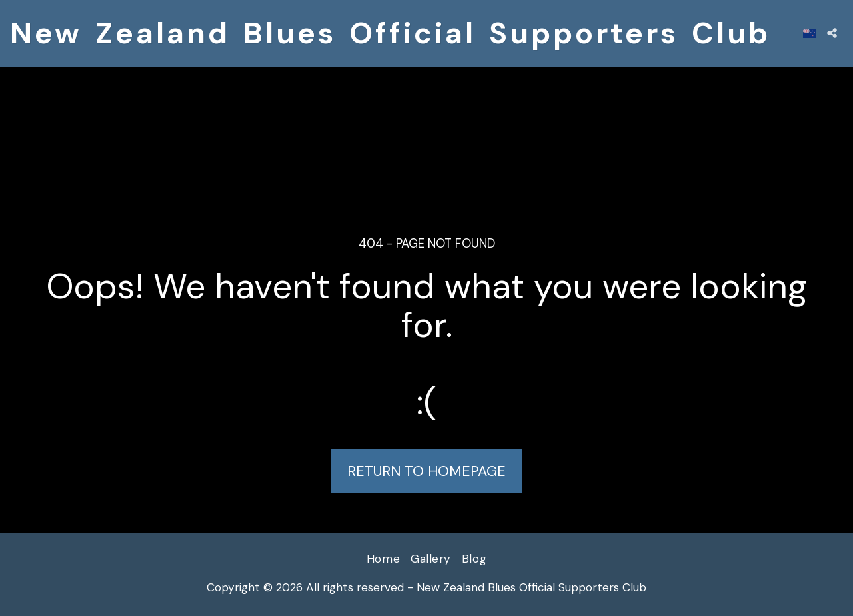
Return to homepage (426, 471)
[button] (832, 33)
